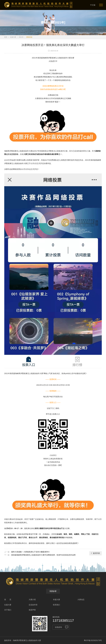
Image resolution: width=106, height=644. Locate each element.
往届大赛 (13, 37)
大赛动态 (81, 600)
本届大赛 (56, 600)
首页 (6, 37)
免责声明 (32, 610)
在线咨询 (58, 627)
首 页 (8, 600)
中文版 (93, 5)
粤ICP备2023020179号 (93, 640)
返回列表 (95, 553)
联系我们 (56, 605)
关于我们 (8, 610)
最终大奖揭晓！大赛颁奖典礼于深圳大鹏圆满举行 (30, 552)
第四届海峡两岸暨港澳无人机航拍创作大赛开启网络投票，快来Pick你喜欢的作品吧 (43, 555)
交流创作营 (33, 605)
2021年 (21, 37)
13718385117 (63, 621)
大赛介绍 (32, 600)
